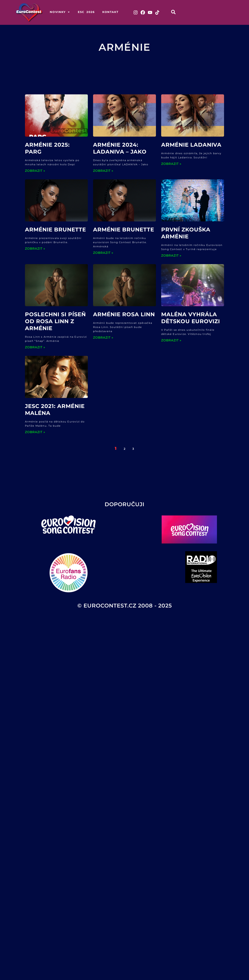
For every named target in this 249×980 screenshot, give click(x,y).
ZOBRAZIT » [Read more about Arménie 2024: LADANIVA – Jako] (103, 171)
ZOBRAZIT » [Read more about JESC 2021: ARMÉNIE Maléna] (35, 432)
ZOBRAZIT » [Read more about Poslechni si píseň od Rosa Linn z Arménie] (35, 347)
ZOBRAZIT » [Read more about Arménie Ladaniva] (171, 164)
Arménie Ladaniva (191, 145)
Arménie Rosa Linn (124, 314)
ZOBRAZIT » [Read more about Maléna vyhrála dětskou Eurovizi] (171, 340)
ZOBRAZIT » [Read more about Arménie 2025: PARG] (35, 171)
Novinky (60, 12)
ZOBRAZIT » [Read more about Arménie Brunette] (35, 249)
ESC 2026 (86, 12)
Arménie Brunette (55, 230)
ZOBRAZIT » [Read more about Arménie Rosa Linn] (103, 338)
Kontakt (110, 12)
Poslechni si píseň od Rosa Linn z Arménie (55, 321)
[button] (174, 12)
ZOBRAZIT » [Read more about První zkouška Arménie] (171, 256)
